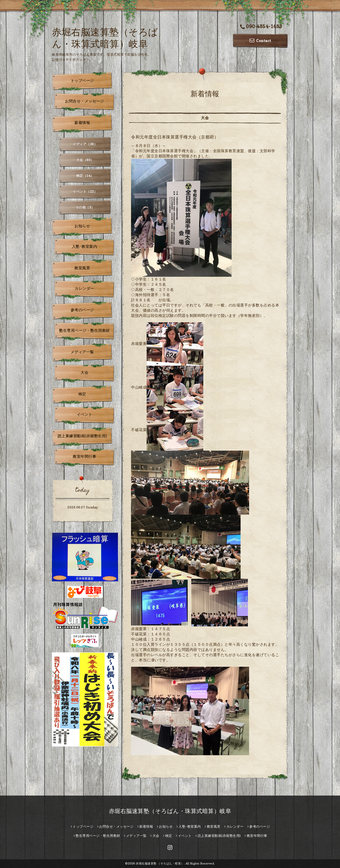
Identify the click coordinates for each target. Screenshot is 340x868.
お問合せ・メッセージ (84, 101)
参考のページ (82, 310)
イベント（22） (85, 191)
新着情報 (82, 123)
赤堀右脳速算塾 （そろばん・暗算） (160, 863)
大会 (84, 373)
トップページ (82, 81)
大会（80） (85, 160)
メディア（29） (85, 144)
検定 (82, 394)
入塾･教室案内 (85, 247)
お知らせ (82, 226)
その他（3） (85, 207)
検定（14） (85, 176)
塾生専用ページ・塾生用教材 (84, 331)
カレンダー (84, 289)
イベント (85, 415)
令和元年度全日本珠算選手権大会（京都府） (175, 137)
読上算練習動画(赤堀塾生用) (82, 436)
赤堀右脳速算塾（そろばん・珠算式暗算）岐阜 (170, 811)
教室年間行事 (84, 457)
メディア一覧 (82, 352)
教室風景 (82, 268)
